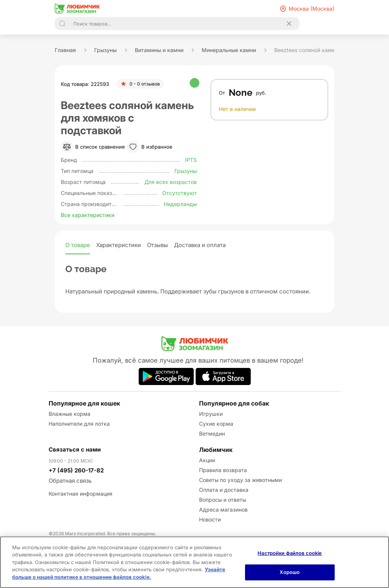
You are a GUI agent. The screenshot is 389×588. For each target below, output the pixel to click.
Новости (210, 519)
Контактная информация (81, 494)
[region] (194, 562)
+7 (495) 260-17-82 (76, 470)
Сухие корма (216, 424)
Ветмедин (212, 433)
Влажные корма (70, 414)
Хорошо (290, 572)
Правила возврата (223, 470)
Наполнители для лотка (79, 424)
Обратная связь (70, 481)
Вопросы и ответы (223, 500)
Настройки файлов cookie (290, 553)
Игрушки (211, 414)
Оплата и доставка (224, 490)
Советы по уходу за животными (240, 480)
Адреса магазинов (223, 510)
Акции (207, 460)
